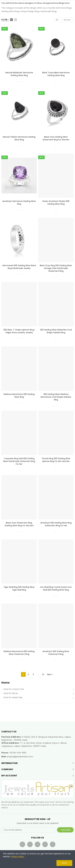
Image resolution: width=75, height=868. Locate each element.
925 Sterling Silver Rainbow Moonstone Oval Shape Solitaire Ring (56, 397)
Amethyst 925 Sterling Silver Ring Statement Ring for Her (56, 524)
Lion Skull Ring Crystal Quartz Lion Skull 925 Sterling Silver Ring (56, 588)
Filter (4, 20)
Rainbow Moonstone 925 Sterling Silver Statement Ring (19, 653)
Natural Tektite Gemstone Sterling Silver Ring (19, 138)
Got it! (64, 863)
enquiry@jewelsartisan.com (20, 757)
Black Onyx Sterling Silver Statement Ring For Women (56, 138)
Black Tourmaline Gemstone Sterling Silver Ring (56, 74)
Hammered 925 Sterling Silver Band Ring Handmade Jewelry (19, 267)
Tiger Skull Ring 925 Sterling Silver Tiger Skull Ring (19, 588)
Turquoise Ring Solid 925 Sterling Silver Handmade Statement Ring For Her (19, 461)
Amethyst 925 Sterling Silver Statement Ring (56, 653)
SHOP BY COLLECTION (14, 689)
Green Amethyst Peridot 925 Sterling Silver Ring (56, 203)
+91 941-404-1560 (18, 753)
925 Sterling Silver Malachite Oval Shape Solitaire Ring (56, 331)
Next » (50, 674)
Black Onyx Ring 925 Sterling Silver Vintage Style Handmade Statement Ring (56, 268)
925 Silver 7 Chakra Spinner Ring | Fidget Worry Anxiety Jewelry (19, 331)
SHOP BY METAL (11, 693)
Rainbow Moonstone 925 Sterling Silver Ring (19, 396)
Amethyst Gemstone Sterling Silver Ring (19, 203)
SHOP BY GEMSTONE (13, 698)
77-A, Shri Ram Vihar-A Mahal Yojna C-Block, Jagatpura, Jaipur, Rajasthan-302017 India (34, 744)
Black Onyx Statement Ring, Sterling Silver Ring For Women (19, 524)
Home (5, 683)
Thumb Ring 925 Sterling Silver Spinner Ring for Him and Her (56, 460)
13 (43, 674)
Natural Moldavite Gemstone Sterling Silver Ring (19, 74)
